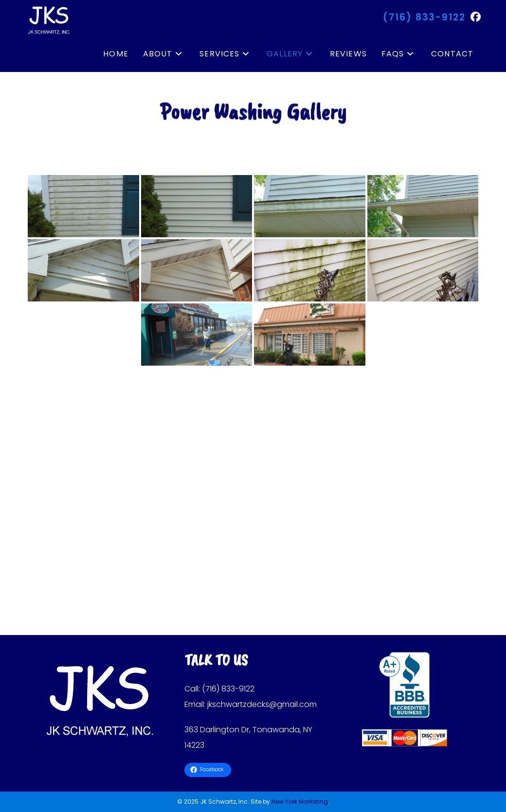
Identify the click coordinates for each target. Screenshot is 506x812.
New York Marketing (300, 802)
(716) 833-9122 (424, 17)
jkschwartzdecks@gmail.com (262, 704)
